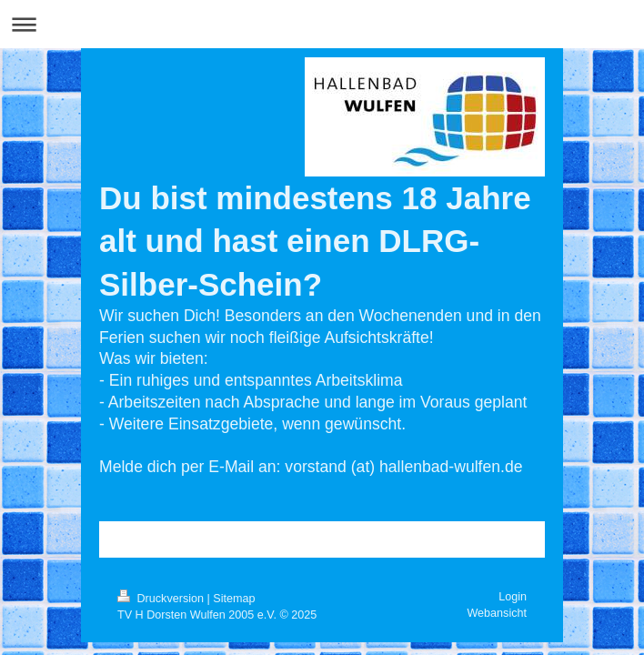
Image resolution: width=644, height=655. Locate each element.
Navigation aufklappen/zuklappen (322, 24)
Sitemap (234, 599)
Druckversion (162, 599)
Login (513, 597)
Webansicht (497, 613)
